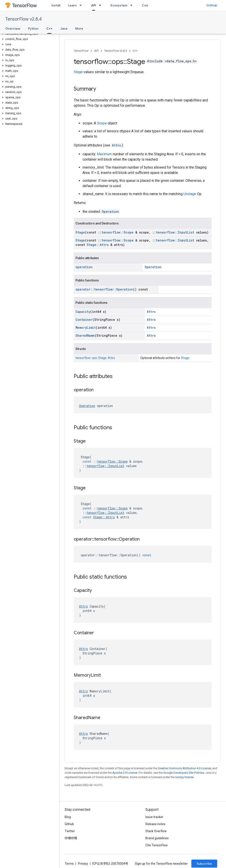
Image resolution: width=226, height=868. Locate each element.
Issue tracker (154, 817)
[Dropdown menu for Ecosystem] (133, 5)
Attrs (116, 145)
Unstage (190, 194)
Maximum (104, 154)
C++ (135, 51)
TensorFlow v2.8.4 (24, 19)
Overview (13, 28)
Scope (102, 123)
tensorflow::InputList (175, 232)
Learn (72, 5)
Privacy (83, 864)
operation (84, 267)
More (79, 28)
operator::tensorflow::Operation (104, 289)
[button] (29, 34)
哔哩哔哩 (71, 838)
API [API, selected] (94, 5)
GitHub (212, 5)
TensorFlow (81, 51)
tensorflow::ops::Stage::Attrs (95, 358)
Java (64, 28)
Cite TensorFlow (157, 845)
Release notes (155, 824)
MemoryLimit (86, 328)
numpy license (184, 777)
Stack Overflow (156, 831)
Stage (78, 72)
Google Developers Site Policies (184, 773)
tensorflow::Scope (118, 232)
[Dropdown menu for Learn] (82, 5)
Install (56, 5)
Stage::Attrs (98, 245)
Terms (69, 864)
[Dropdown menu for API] (101, 5)
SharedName (85, 335)
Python (33, 28)
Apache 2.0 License (125, 773)
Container (84, 320)
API (96, 51)
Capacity (83, 312)
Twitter (70, 831)
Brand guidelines (157, 838)
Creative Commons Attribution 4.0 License (184, 768)
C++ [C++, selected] (49, 28)
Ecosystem (119, 5)
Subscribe (204, 864)
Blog (68, 817)
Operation (110, 212)
